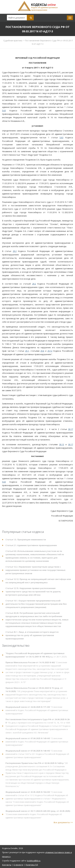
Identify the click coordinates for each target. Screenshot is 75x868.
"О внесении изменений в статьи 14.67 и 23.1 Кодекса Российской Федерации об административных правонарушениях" (37, 755)
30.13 (62, 444)
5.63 (4, 111)
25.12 (50, 351)
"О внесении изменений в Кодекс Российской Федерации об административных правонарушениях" (37, 712)
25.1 (27, 351)
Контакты (7, 865)
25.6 (42, 351)
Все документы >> (63, 824)
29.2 (15, 251)
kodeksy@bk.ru (34, 861)
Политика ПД (32, 865)
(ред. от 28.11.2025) (36, 656)
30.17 (71, 429)
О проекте (18, 865)
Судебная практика (13, 40)
